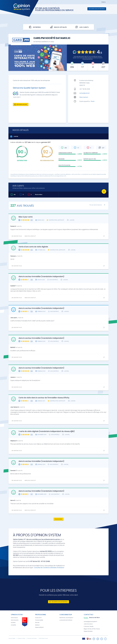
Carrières (13, 623)
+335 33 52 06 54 (88, 624)
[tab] (86, 618)
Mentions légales (12, 638)
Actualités (13, 625)
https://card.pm (84, 97)
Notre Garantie (15, 620)
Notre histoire (14, 618)
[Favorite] (104, 191)
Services (37, 623)
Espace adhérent (39, 627)
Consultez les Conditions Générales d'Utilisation (49, 568)
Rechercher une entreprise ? (66, 618)
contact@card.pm (84, 93)
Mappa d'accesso (88, 631)
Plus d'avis (58, 519)
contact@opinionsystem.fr (90, 622)
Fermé (93, 101)
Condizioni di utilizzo (21, 638)
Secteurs (37, 625)
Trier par (96, 205)
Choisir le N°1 (39, 618)
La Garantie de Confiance (66, 620)
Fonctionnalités (39, 620)
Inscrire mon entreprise (97, 9)
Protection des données (32, 638)
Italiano (104, 2)
